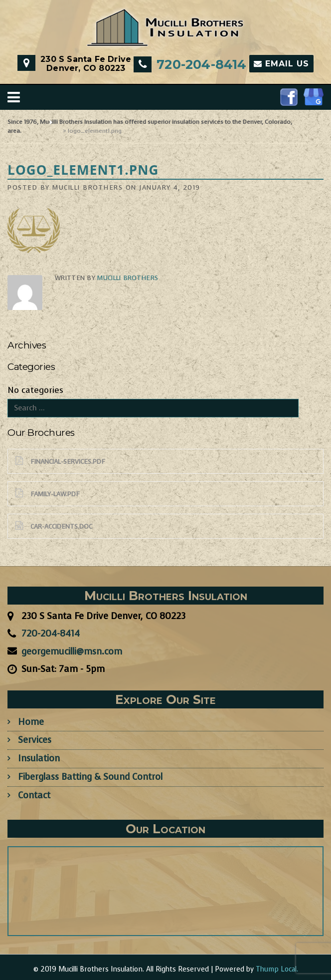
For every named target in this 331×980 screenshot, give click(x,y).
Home (31, 722)
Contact (34, 795)
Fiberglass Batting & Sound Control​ (90, 777)
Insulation (39, 758)
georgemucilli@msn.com (72, 652)
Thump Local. (277, 969)
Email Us (281, 64)
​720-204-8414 (201, 64)
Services (35, 740)
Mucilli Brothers (87, 187)
